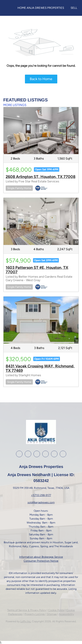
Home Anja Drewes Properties (41, 8)
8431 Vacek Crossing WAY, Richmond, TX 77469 (40, 368)
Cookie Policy (56, 610)
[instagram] (37, 454)
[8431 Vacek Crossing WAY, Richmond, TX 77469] (41, 320)
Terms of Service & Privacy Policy (27, 610)
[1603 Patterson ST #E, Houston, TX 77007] (41, 221)
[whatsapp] (63, 454)
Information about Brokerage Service (41, 557)
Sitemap (52, 614)
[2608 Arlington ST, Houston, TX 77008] (41, 131)
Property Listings (35, 614)
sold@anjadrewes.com (41, 502)
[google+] (54, 454)
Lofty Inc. (26, 621)
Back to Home (41, 79)
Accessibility (66, 614)
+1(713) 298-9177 (41, 495)
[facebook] (19, 454)
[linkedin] (28, 454)
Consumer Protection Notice (41, 561)
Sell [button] (74, 8)
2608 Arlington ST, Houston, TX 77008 (41, 177)
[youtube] (45, 454)
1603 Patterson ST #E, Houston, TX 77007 (37, 270)
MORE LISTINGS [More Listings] (15, 105)
